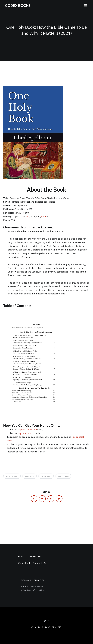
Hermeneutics (46, 476)
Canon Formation (12, 476)
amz (27, 216)
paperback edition (27, 430)
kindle (44, 216)
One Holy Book (63, 476)
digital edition (25, 433)
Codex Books (18, 5)
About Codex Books (33, 586)
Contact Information (34, 590)
